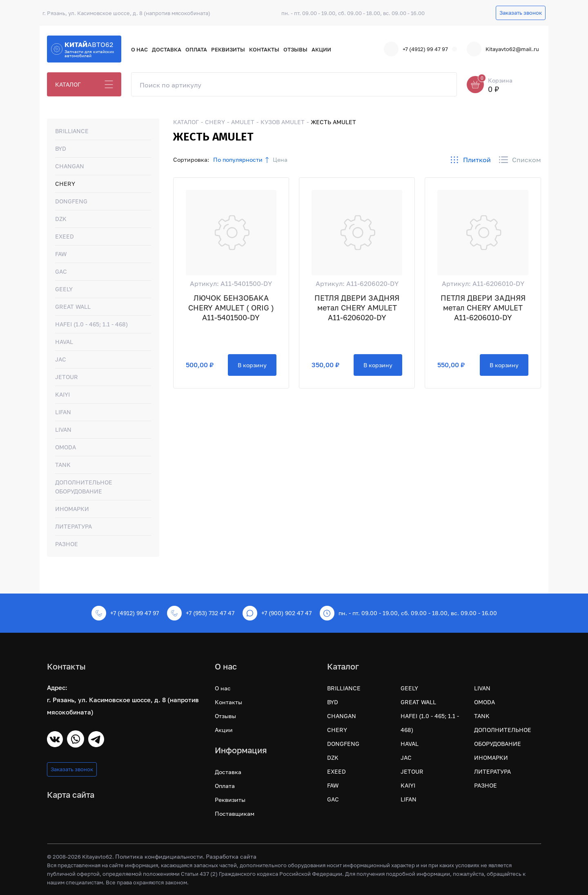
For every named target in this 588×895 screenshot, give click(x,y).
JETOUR (67, 377)
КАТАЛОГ (68, 84)
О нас (139, 49)
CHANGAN (70, 166)
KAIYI (62, 394)
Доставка (167, 49)
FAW (61, 254)
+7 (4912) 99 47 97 (416, 49)
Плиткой (470, 160)
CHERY (65, 184)
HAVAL (64, 342)
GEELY (64, 289)
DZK (61, 219)
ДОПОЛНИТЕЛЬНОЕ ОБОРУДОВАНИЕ (84, 487)
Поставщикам (235, 814)
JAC (61, 359)
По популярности (238, 160)
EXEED (65, 236)
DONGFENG (71, 201)
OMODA (66, 447)
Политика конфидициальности (159, 856)
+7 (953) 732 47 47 (201, 613)
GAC (61, 271)
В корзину (252, 365)
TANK (63, 465)
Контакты (264, 49)
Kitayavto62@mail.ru (503, 49)
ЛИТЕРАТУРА (73, 526)
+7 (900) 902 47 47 (277, 613)
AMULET (243, 122)
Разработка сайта (231, 856)
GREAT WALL (73, 307)
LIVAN (63, 430)
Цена (280, 160)
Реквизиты (228, 49)
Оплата (196, 49)
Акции (321, 49)
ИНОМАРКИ (72, 509)
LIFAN (63, 412)
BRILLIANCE (72, 131)
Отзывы (295, 49)
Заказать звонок (521, 13)
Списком (520, 160)
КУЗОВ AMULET (283, 122)
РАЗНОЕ (67, 544)
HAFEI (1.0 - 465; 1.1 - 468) (91, 324)
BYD (61, 148)
